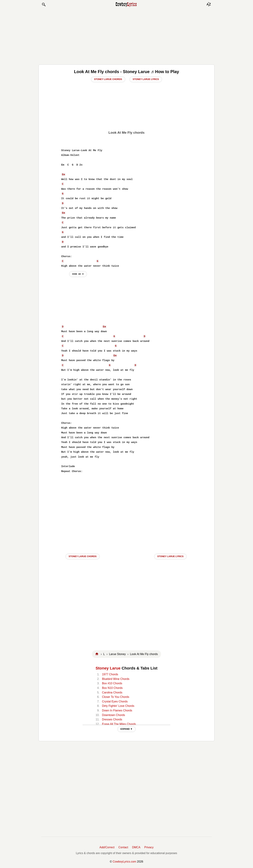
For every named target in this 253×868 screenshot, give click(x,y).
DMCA (136, 847)
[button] (44, 5)
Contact (123, 847)
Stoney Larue (108, 668)
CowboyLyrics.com (124, 862)
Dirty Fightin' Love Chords (118, 706)
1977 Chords (110, 674)
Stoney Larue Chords (108, 79)
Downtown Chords (114, 715)
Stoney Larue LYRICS (170, 556)
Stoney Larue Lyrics (146, 79)
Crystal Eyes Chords (115, 701)
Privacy (149, 847)
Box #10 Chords (112, 683)
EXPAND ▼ (127, 729)
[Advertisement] (126, 36)
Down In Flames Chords (117, 710)
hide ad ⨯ (78, 274)
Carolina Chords (112, 692)
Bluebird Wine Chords (116, 679)
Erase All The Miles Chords (119, 724)
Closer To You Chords (116, 697)
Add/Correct (107, 847)
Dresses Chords (112, 719)
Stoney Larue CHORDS (83, 556)
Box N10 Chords (112, 688)
